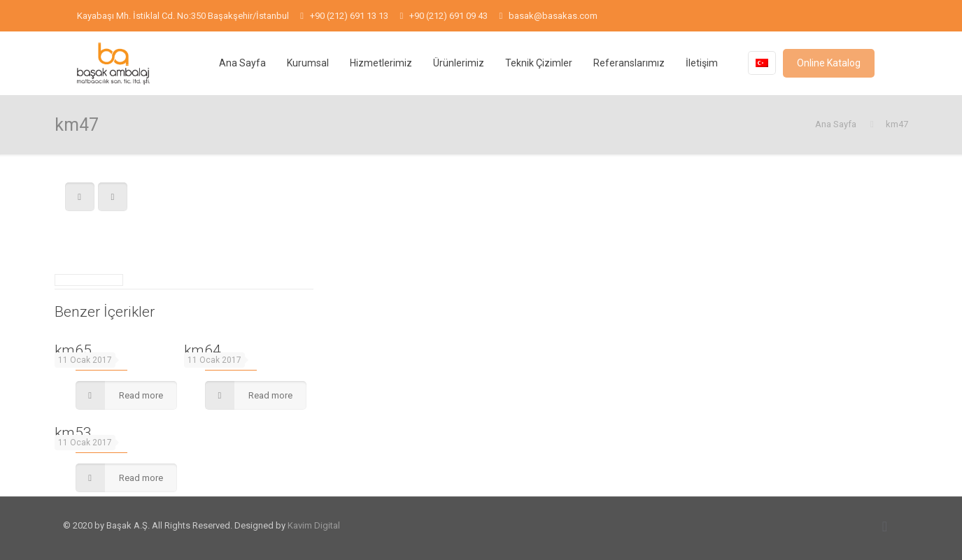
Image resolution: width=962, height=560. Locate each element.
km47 (897, 124)
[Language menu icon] (762, 63)
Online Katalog (829, 63)
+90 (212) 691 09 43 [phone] (448, 16)
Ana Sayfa (836, 124)
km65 (73, 350)
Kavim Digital (314, 525)
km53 (73, 433)
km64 (203, 350)
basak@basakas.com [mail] (553, 16)
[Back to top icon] (885, 526)
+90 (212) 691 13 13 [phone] (349, 16)
